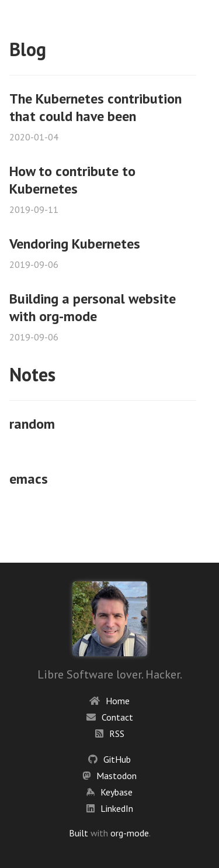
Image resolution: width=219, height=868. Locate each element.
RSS (117, 733)
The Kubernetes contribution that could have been (95, 107)
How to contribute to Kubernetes (72, 180)
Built (79, 833)
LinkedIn (117, 808)
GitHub (117, 759)
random (32, 424)
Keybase (117, 792)
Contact (117, 717)
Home (118, 701)
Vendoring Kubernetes (75, 244)
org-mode (130, 833)
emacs (29, 479)
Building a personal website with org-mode (93, 307)
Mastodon (117, 776)
